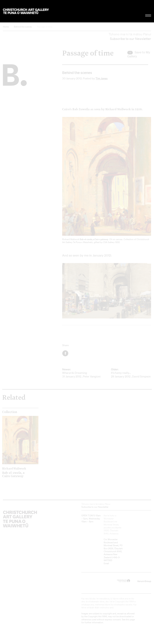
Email (106, 563)
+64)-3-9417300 (112, 559)
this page (130, 619)
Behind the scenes (23, 27)
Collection (10, 412)
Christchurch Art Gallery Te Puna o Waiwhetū (26, 11)
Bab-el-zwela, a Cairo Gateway (16, 472)
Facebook (66, 353)
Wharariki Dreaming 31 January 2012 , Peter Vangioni (82, 373)
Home (6, 27)
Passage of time (45, 27)
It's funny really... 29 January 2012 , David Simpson (131, 373)
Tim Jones (102, 78)
